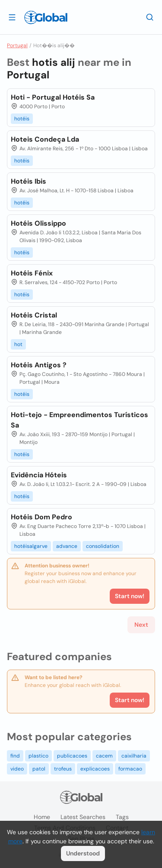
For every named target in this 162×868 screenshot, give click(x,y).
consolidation (103, 546)
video (17, 769)
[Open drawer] (12, 17)
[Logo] (46, 17)
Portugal (17, 45)
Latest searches (83, 817)
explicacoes (95, 769)
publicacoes (72, 756)
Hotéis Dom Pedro (41, 517)
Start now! (130, 700)
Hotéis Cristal (34, 315)
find (15, 756)
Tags (122, 817)
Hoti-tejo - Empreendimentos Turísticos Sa (79, 420)
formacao (130, 769)
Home (42, 817)
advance (67, 546)
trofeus (63, 769)
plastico (38, 756)
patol (39, 769)
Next (141, 625)
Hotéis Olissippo (38, 223)
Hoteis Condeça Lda (45, 139)
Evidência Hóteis (39, 475)
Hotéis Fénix (32, 273)
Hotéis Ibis (29, 181)
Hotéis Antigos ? (39, 365)
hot (18, 344)
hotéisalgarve (31, 546)
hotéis (22, 119)
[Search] (150, 17)
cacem (104, 756)
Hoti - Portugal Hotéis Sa (53, 97)
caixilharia (134, 756)
